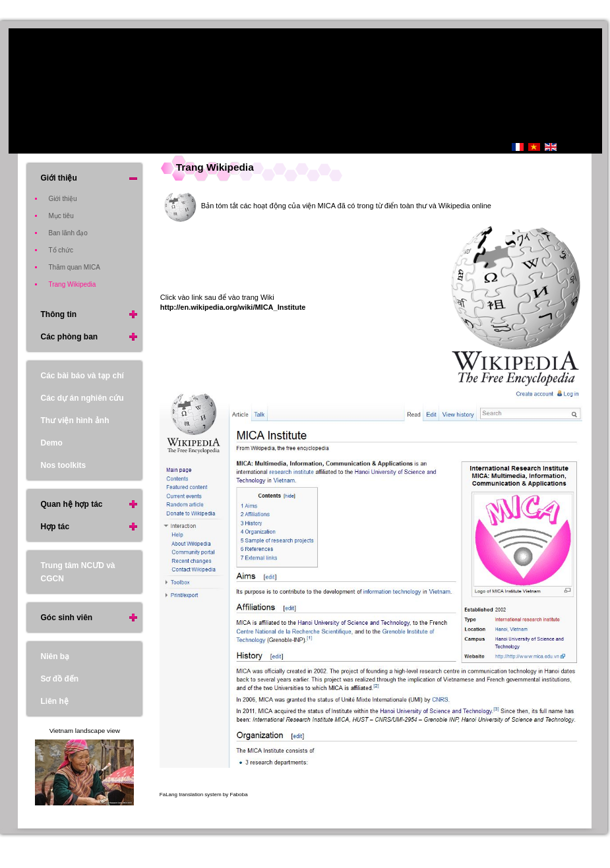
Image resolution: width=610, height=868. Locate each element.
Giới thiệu (58, 178)
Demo (51, 443)
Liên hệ (54, 701)
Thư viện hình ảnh (75, 420)
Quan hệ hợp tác (71, 504)
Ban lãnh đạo (68, 233)
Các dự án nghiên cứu (82, 398)
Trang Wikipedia (215, 167)
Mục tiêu (61, 216)
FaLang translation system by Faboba (204, 795)
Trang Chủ (455, 148)
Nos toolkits (63, 465)
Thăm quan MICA (74, 267)
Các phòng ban (69, 337)
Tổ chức (60, 250)
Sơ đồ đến (59, 679)
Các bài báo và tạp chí (82, 376)
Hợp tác (55, 527)
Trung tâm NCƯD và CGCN (77, 572)
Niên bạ (55, 656)
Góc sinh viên (66, 618)
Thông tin (58, 314)
